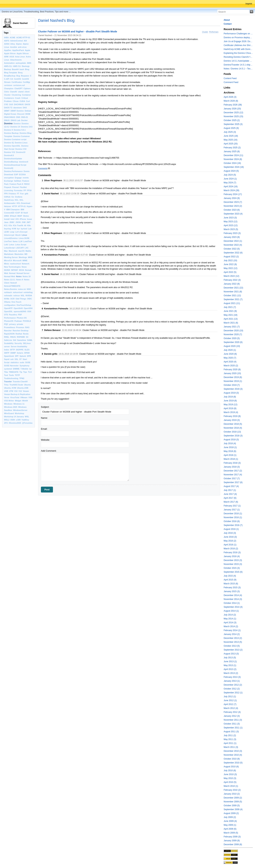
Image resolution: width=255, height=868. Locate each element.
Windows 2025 (11, 407)
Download (9, 174)
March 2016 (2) (231, 549)
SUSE (28, 362)
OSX (29, 311)
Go (13, 197)
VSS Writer (9, 401)
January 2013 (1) (232, 681)
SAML (30, 340)
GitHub (7, 197)
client (27, 92)
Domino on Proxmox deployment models (238, 38)
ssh (12, 359)
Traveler (8, 382)
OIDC (29, 299)
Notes (19, 276)
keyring (7, 229)
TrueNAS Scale (16, 385)
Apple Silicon (23, 53)
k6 (25, 225)
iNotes (26, 216)
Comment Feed (231, 82)
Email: (44, 429)
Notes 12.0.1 (10, 280)
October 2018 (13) (232, 432)
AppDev (8, 50)
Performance (10, 318)
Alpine (19, 44)
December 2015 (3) (233, 560)
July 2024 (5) (230, 175)
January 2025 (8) (232, 151)
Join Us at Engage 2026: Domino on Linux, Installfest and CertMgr (238, 41)
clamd (21, 92)
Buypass (25, 76)
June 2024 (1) (230, 179)
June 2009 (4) (230, 821)
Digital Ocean (10, 114)
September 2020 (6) (233, 342)
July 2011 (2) (230, 735)
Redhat (19, 334)
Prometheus (10, 327)
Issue (29, 219)
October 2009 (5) (232, 806)
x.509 (18, 420)
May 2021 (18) (230, 315)
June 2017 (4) (230, 494)
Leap (12, 232)
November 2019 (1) (233, 381)
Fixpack (8, 187)
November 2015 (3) (233, 564)
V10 (16, 391)
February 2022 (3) (232, 280)
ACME (13, 38)
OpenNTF (8, 308)
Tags (6, 33)
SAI (15, 340)
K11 (6, 225)
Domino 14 (15, 127)
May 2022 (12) (230, 268)
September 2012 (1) (233, 693)
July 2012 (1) (230, 697)
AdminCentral (17, 41)
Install (7, 219)
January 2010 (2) (232, 794)
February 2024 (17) (233, 194)
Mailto (28, 251)
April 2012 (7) (230, 704)
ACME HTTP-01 (23, 38)
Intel (13, 219)
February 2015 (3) (232, 588)
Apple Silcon (10, 53)
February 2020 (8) (232, 369)
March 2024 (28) (231, 190)
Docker (24, 120)
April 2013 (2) (230, 669)
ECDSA (22, 174)
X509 (12, 420)
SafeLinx (8, 340)
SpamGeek (9, 356)
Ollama (7, 302)
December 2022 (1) (233, 241)
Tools (11, 375)
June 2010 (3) (230, 774)
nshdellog (28, 292)
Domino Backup (11, 133)
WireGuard (9, 413)
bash (22, 69)
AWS (29, 63)
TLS (30, 372)
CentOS (18, 79)
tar (30, 369)
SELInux (27, 343)
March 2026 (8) (231, 101)
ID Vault (24, 213)
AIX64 (7, 44)
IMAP (20, 216)
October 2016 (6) (232, 521)
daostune (18, 108)
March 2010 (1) (231, 786)
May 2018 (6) (230, 451)
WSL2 (7, 420)
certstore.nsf (19, 85)
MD (26, 254)
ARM (6, 57)
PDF (20, 315)
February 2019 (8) (232, 416)
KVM (14, 229)
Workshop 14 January (14, 417)
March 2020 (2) (231, 366)
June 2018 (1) (230, 447)
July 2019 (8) (230, 397)
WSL (27, 417)
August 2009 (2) (231, 813)
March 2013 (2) (231, 673)
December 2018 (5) (233, 424)
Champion (9, 88)
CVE (6, 104)
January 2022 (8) (232, 284)
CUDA (22, 101)
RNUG (13, 337)
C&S (11, 104)
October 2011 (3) (232, 724)
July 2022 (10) (230, 260)
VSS (30, 397)
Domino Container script (15, 139)
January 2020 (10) (232, 373)
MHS (30, 257)
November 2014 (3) (233, 599)
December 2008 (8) (233, 844)
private (20, 324)
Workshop (19, 413)
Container (26, 95)
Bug (18, 76)
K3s (10, 225)
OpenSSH (28, 308)
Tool (6, 375)
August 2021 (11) (232, 303)
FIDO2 (27, 184)
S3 (27, 337)
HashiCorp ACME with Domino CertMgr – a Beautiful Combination (238, 49)
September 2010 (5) (233, 763)
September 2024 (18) (234, 167)
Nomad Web (10, 276)
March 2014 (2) (231, 626)
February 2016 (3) (232, 552)
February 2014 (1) (232, 630)
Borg (20, 73)
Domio (27, 171)
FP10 (29, 190)
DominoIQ (9, 168)
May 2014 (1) (230, 619)
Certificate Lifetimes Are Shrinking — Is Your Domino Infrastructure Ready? (238, 45)
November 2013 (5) (233, 642)
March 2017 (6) (231, 502)
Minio (7, 264)
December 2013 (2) (233, 638)
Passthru (13, 315)
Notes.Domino (11, 289)
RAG (27, 327)
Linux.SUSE (24, 238)
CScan (16, 101)
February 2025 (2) (232, 148)
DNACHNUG (10, 117)
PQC (6, 324)
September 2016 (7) (233, 525)
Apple (28, 50)
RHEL (7, 337)
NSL (23, 296)
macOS (21, 251)
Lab (30, 229)
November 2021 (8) (233, 292)
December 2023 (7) (233, 202)
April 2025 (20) (231, 144)
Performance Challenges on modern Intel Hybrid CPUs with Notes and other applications (238, 34)
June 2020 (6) (230, 354)
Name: (44, 418)
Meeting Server (11, 257)
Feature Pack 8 (16, 184)
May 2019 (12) (230, 405)
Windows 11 (19, 404)
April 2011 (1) (230, 743)
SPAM (27, 353)
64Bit (6, 38)
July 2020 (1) (230, 350)
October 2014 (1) (232, 603)
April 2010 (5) (230, 782)
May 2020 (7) (230, 358)
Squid (7, 359)
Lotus (12, 245)
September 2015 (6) (233, 572)
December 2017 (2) (233, 471)
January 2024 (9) (232, 198)
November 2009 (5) (233, 802)
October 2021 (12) (232, 296)
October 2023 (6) (232, 210)
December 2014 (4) (233, 595)
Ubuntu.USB (23, 388)
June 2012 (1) (230, 700)
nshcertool (18, 292)
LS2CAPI (20, 248)
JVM (24, 222)
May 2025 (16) (230, 140)
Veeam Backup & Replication (17, 394)
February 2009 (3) (232, 837)
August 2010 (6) (231, 767)
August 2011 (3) (231, 732)
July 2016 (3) (230, 533)
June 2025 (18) (231, 136)
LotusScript (9, 248)
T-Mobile (24, 369)
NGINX (7, 270)
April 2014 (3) (230, 623)
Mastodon (19, 254)
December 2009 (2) (233, 798)
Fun (22, 194)
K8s (29, 225)
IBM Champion (13, 210)
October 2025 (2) (232, 120)
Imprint (249, 4)
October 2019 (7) (232, 385)
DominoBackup (11, 162)
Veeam (26, 391)
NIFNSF (15, 270)
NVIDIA (29, 296)
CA (12, 79)
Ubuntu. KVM (10, 388)
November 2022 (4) (233, 245)
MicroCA (8, 260)
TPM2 (22, 378)
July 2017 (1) (230, 490)
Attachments (16, 60)
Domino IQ (9, 143)
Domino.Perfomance (13, 171)
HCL (17, 200)
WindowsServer (20, 410)
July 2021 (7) (230, 307)
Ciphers (27, 88)
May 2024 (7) (230, 183)
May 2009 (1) (230, 825)
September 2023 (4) (233, 214)
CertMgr (26, 82)
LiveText (8, 241)
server (7, 346)
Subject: (45, 407)
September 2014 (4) (233, 607)
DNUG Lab (15, 120)
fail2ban (18, 181)
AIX (25, 41)
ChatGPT (18, 88)
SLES (27, 350)
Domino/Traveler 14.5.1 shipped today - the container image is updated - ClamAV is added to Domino (238, 65)
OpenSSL (8, 311)
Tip (21, 372)
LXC (27, 248)
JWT (28, 222)
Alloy (13, 44)
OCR (12, 299)
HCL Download (23, 203)
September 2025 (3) (233, 124)
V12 (20, 391)
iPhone (23, 219)
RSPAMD (21, 337)
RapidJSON (9, 334)
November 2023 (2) (233, 206)
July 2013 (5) (230, 658)
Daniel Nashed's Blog (56, 20)
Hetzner (8, 206)
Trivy (6, 385)
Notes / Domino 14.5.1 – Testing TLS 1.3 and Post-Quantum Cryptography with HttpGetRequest (238, 69)
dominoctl (24, 162)
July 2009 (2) (230, 817)
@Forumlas (27, 423)
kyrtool (24, 229)
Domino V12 (10, 152)
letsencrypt (9, 235)
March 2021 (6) (231, 323)
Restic (26, 334)
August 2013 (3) (231, 654)
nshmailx (8, 296)
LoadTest (28, 241)
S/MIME (16, 369)
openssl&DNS (20, 311)
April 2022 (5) (230, 272)
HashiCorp (9, 200)
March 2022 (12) (231, 276)
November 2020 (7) (233, 334)
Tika (6, 372)
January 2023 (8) (232, 237)
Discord (21, 114)
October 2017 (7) (232, 479)
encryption (9, 178)
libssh (18, 235)
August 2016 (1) (231, 529)
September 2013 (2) (233, 650)
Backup (8, 69)
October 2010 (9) (232, 759)
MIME (25, 260)
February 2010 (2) (232, 790)
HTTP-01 (22, 206)
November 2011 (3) (233, 720)
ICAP (18, 213)
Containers (9, 98)
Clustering (16, 95)
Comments (43, 168)
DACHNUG (19, 104)
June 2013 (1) (230, 661)
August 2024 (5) (231, 171)
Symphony (25, 366)
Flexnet (16, 187)
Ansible (14, 47)
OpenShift (18, 308)
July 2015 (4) (230, 576)
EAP (16, 174)
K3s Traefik (18, 225)
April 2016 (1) (230, 545)
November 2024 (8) (233, 159)
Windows (8, 404)
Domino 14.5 (27, 127)
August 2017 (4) (231, 486)
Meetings (23, 257)
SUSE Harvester (11, 366)
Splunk (23, 356)
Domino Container (22, 136)
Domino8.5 (9, 155)
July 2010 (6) (230, 770)
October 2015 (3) (232, 568)
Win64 (25, 401)
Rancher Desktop (21, 331)
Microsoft (17, 260)
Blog (27, 69)
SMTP (7, 353)
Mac (6, 251)
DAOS (27, 104)
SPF (17, 356)
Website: (45, 440)
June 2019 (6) (230, 401)
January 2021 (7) (232, 327)
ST (21, 359)
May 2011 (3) (230, 739)
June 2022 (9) (230, 264)
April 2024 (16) (231, 187)
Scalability (9, 343)
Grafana (19, 197)
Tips (25, 372)
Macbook (13, 251)
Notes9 (13, 283)
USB (6, 391)
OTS (6, 315)
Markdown (9, 254)
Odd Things (21, 299)
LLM (20, 241)
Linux (24, 235)
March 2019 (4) (231, 412)
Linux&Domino (11, 238)
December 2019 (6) (233, 377)
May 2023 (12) (230, 222)
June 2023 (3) (230, 218)
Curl (28, 101)
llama (15, 241)
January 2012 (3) (232, 716)
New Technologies (12, 267)
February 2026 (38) (233, 105)
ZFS (6, 423)
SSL (16, 359)
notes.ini (22, 289)
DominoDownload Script (15, 165)
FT (18, 194)
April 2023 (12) (231, 225)
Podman (18, 321)
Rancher (8, 331)
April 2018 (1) (230, 455)
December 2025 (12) (233, 113)
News (24, 267)
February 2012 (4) (232, 712)
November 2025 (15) (233, 116)
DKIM (28, 114)
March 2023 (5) (231, 229)
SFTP (13, 350)
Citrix (7, 92)
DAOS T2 (8, 108)
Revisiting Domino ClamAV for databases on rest (238, 57)
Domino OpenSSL (12, 146)
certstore (8, 85)
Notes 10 (27, 276)
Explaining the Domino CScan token (238, 53)
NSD (29, 289)
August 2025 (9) (231, 128)
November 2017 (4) (233, 475)
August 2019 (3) (231, 393)
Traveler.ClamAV (20, 382)
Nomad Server (23, 273)
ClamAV (14, 92)
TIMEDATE (14, 372)
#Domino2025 (15, 423)
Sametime (22, 340)
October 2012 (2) (232, 689)
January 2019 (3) (232, 420)
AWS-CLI (8, 66)
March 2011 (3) (231, 747)
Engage (18, 178)
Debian (28, 111)
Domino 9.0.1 (20, 130)
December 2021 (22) (233, 288)
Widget (18, 401)
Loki (6, 245)
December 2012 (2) (233, 685)
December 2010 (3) (233, 751)
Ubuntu (27, 385)
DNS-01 (24, 117)
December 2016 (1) (233, 514)
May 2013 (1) (230, 665)
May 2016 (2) (230, 541)
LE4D (7, 232)
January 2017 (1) (232, 510)
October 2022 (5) (232, 249)
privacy (13, 324)
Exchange (9, 181)
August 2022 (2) (231, 257)
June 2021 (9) (230, 311)
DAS (25, 108)
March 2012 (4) (231, 708)
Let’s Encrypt (21, 232)
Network (26, 264)
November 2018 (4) (233, 428)
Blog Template (11, 73)
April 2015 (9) (230, 580)
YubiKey (25, 420)
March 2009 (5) (231, 833)
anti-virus (22, 47)
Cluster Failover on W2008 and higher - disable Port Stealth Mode (78, 32)
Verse (7, 397)
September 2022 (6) (233, 253)
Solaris (20, 353)
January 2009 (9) (232, 841)
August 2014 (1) (231, 611)
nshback (8, 292)
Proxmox (20, 327)
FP (25, 190)
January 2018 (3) (232, 467)
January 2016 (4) (232, 556)
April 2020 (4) (230, 362)
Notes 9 (20, 280)
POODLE (27, 321)
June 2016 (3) (230, 537)
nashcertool (15, 264)
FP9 (6, 194)
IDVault (13, 216)
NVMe (7, 299)
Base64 (15, 69)
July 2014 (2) (230, 615)
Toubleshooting (11, 378)
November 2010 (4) (233, 755)
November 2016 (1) (233, 517)
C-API (7, 79)
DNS (18, 117)
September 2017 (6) (233, 482)
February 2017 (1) (232, 506)
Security (18, 343)
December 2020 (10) (233, 331)
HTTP (15, 206)
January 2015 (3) (232, 591)
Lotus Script (21, 245)
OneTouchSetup (24, 305)
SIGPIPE (20, 350)
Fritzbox (12, 194)
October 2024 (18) (232, 163)
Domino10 (21, 152)
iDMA (7, 216)
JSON (18, 222)
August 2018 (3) (231, 440)
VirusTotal (15, 397)
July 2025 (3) (230, 132)
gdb (26, 194)
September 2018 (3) (233, 436)
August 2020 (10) (232, 346)
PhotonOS (9, 321)
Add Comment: (49, 451)
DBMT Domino (17, 111)
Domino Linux (21, 143)
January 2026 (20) (232, 109)
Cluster (7, 95)
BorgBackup (10, 76)
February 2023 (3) (232, 233)
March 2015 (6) (231, 584)
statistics (15, 362)
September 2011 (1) (233, 728)
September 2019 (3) (233, 389)
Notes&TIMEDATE (12, 286)
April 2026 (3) (230, 97)
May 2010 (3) (230, 778)
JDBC (12, 222)
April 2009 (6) (230, 829)
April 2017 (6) (230, 498)
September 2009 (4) (233, 809)
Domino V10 (21, 149)
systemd (8, 369)
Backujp (26, 66)
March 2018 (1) (231, 459)
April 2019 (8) (230, 408)
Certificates (17, 82)
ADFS (7, 41)
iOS (17, 219)
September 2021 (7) (233, 299)
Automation (9, 63)
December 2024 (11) (233, 155)
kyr (18, 229)
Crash (18, 98)
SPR (29, 356)
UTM (11, 391)
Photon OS (22, 318)
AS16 (12, 57)
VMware (24, 397)
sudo (22, 362)
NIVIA (22, 270)
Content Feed (230, 78)
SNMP (13, 353)
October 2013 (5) (232, 646)
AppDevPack (18, 50)
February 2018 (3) (232, 463)
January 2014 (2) (232, 634)
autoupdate (21, 63)
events (26, 178)
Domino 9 (8, 130)
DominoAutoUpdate (13, 159)
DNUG (7, 120)
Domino (8, 123)
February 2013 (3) (232, 677)
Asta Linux (20, 57)
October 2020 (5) (232, 338)
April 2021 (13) (231, 319)
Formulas (18, 190)
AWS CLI (17, 66)
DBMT (7, 111)
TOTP (17, 375)
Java (6, 222)
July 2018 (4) (230, 443)
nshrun (17, 296)
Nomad (12, 273)
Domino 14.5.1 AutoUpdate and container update (238, 61)
